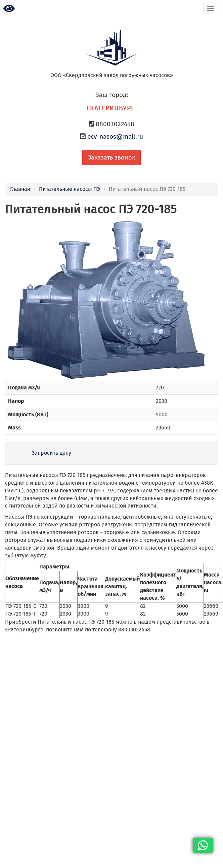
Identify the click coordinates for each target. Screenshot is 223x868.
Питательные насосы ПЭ (70, 189)
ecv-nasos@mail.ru (115, 136)
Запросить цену (52, 453)
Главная (20, 189)
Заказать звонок (111, 158)
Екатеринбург (110, 108)
